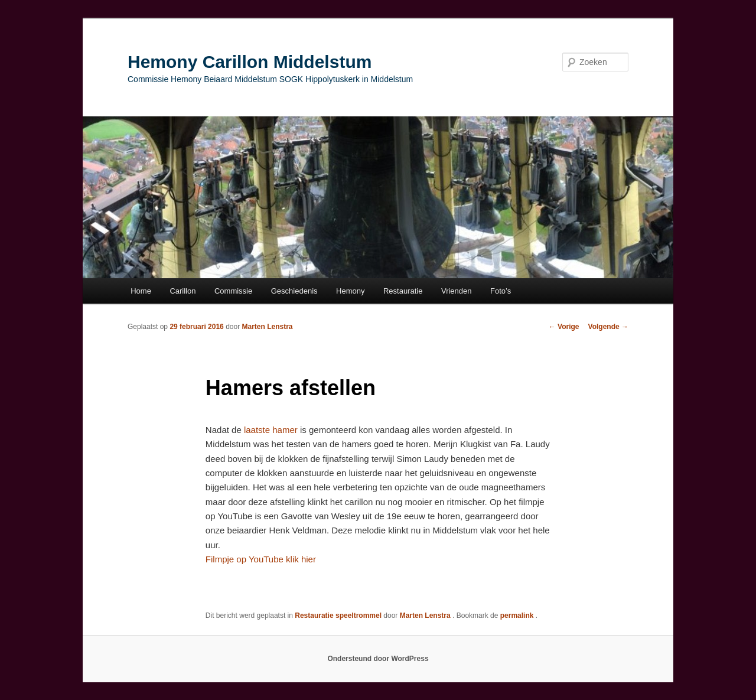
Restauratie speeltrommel (338, 616)
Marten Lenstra (267, 327)
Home (141, 291)
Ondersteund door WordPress (378, 659)
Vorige (564, 327)
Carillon (183, 291)
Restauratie (403, 291)
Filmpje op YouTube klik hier (261, 559)
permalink (518, 616)
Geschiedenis (294, 291)
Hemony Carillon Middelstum (250, 62)
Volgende (608, 327)
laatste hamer (271, 430)
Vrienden (457, 291)
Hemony (350, 291)
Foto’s (501, 291)
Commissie (233, 291)
